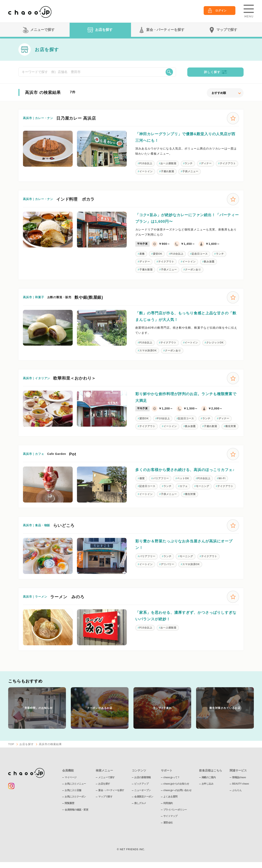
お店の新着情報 (143, 777)
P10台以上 (146, 163)
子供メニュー (190, 171)
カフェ (184, 486)
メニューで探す (107, 777)
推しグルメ (140, 803)
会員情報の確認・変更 (76, 810)
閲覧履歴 (69, 803)
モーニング (203, 486)
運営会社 (168, 823)
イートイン (146, 171)
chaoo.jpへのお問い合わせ (177, 790)
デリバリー (168, 564)
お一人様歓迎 (168, 163)
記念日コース (200, 254)
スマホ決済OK (148, 351)
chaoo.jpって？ (172, 777)
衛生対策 (231, 426)
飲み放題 (209, 262)
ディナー (206, 163)
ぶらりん (237, 790)
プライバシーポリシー (175, 810)
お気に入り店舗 (73, 790)
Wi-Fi (222, 478)
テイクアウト (228, 163)
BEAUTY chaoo (241, 784)
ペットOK (183, 478)
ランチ (189, 163)
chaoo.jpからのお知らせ (176, 784)
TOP (11, 744)
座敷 (142, 254)
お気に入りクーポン (75, 797)
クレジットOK (215, 343)
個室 (142, 478)
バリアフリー (161, 478)
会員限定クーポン (144, 797)
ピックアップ (141, 784)
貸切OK (158, 254)
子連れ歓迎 (168, 171)
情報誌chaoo (239, 777)
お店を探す (27, 744)
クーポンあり (193, 270)
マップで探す (105, 797)
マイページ (71, 777)
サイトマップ (170, 816)
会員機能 (68, 770)
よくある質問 (170, 797)
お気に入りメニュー (75, 784)
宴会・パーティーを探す (111, 790)
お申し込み (208, 784)
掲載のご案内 (209, 777)
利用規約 (168, 803)
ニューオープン (143, 790)
